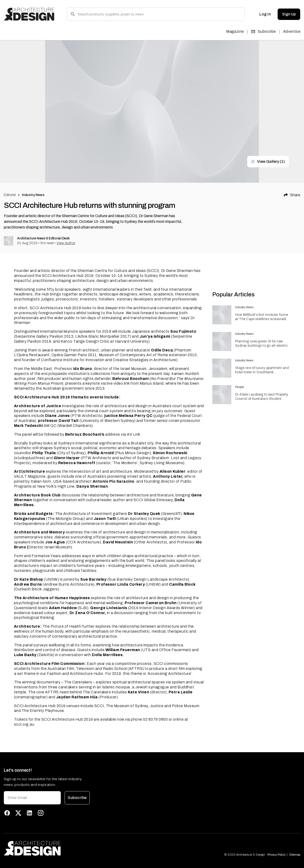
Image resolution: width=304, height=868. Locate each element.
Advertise (292, 31)
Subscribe (264, 31)
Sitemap (295, 855)
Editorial (10, 195)
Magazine (235, 31)
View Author (66, 243)
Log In (265, 14)
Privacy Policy (276, 855)
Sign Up (289, 14)
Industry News (33, 195)
